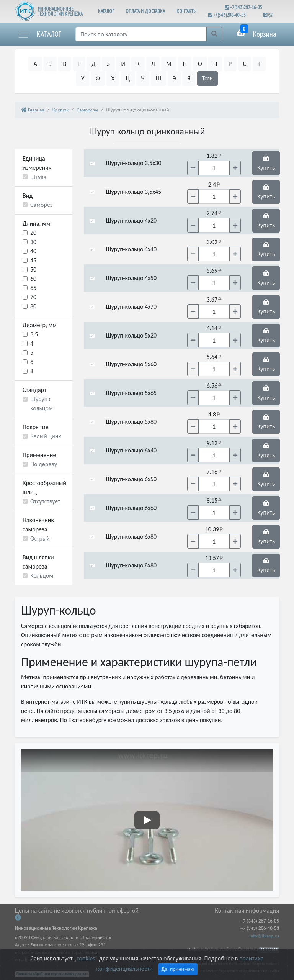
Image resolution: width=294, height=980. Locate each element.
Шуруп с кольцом (42, 404)
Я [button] (189, 78)
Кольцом (42, 576)
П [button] (215, 64)
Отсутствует (45, 501)
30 (33, 242)
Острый (40, 538)
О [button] (200, 64)
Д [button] (93, 64)
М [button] (169, 64)
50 (33, 270)
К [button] (138, 64)
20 (33, 233)
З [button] (108, 64)
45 (33, 260)
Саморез (42, 205)
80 (33, 306)
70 (33, 297)
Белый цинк (46, 436)
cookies (86, 958)
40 (33, 251)
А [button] (35, 64)
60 (33, 279)
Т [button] (259, 64)
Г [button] (79, 64)
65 (33, 288)
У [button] (83, 78)
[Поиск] (141, 34)
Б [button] (50, 64)
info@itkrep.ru (264, 936)
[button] (39, 34)
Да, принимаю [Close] (178, 969)
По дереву (44, 464)
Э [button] (174, 78)
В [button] (65, 64)
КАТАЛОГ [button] (106, 11)
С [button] (245, 64)
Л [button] (153, 64)
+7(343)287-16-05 (246, 7)
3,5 (34, 334)
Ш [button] (158, 78)
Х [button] (113, 78)
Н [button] (185, 64)
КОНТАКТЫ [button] (186, 11)
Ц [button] (128, 78)
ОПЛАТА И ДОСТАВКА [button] (145, 11)
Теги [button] (208, 78)
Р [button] (230, 64)
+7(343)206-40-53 (229, 15)
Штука (38, 177)
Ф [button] (98, 78)
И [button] (123, 64)
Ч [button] (143, 78)
